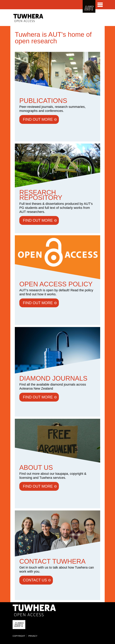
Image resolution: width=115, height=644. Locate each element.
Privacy (33, 636)
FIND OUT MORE (38, 119)
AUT (89, 6)
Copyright (19, 636)
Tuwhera (34, 18)
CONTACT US (35, 580)
